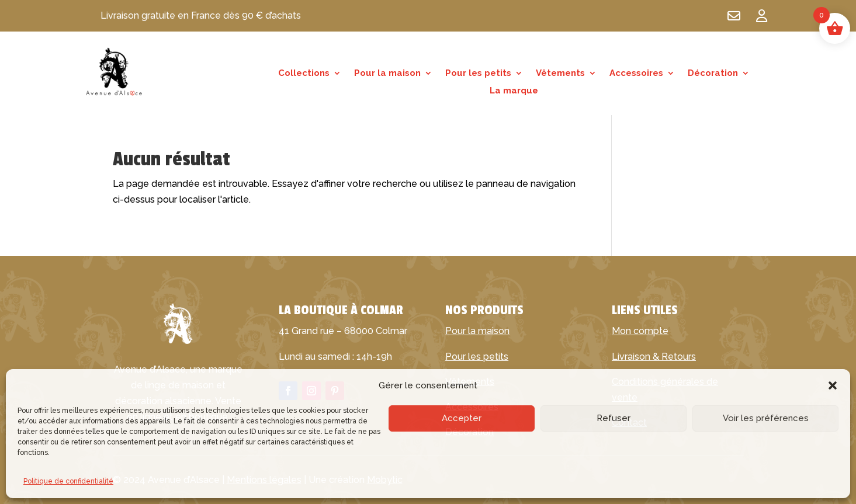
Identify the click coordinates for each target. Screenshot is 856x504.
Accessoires (636, 74)
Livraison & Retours (654, 357)
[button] (833, 385)
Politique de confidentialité (68, 481)
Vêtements (560, 74)
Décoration (713, 74)
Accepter (462, 418)
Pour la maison (387, 74)
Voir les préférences (766, 418)
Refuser (614, 418)
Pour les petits (478, 74)
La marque (514, 91)
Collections (304, 74)
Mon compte (640, 331)
